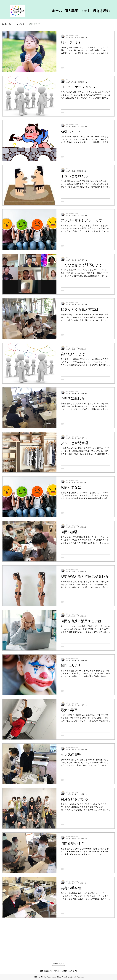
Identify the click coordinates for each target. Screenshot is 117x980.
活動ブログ (35, 24)
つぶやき (20, 24)
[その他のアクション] (110, 36)
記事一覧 (7, 24)
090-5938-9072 (46, 971)
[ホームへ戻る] (58, 964)
